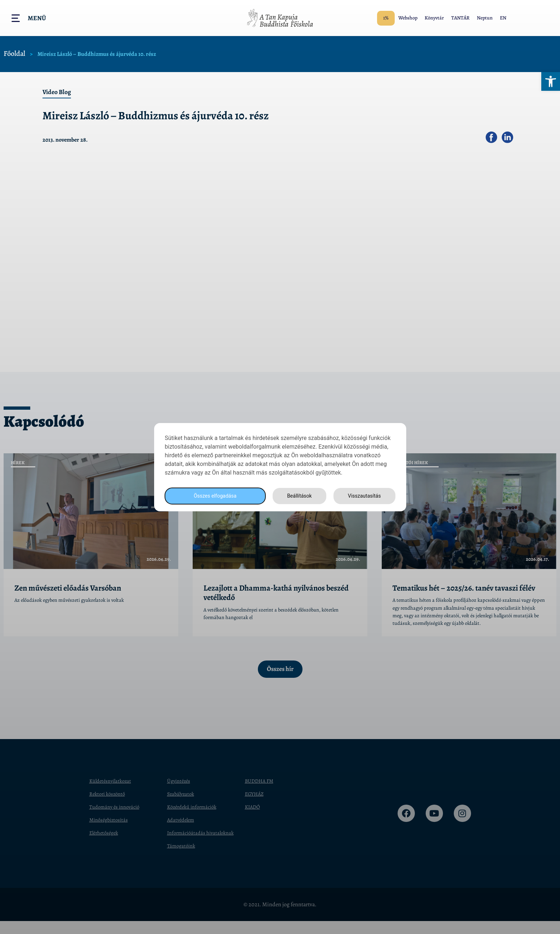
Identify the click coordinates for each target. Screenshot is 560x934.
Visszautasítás (363, 496)
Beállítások (297, 496)
